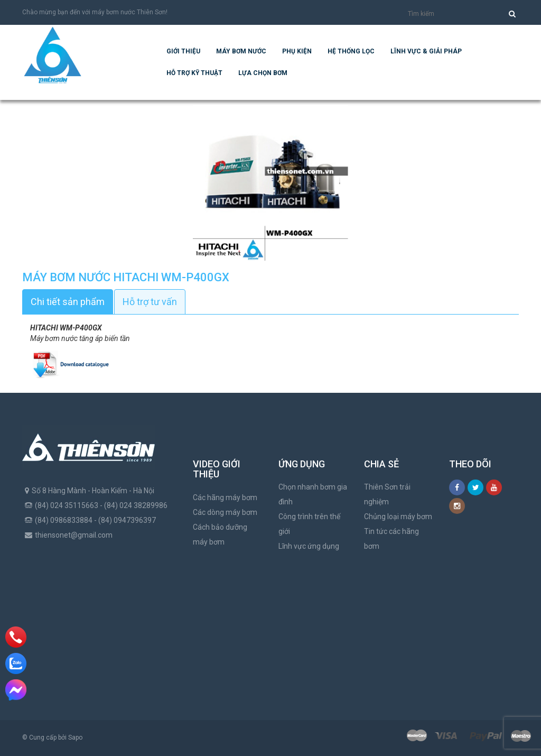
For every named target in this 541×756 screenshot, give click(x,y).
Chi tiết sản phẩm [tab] (68, 302)
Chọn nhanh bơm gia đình (313, 494)
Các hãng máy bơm (225, 497)
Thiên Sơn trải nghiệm (387, 494)
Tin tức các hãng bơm (391, 539)
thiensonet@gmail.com (74, 535)
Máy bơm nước (241, 51)
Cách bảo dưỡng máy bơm (220, 534)
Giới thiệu (183, 51)
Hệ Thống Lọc (351, 51)
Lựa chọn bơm (263, 73)
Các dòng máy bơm (225, 512)
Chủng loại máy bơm (398, 517)
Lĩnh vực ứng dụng (309, 546)
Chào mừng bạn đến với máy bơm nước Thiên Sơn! (95, 12)
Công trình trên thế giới (309, 524)
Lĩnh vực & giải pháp (426, 51)
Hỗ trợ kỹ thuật (194, 73)
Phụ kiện (297, 51)
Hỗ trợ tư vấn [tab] (150, 302)
